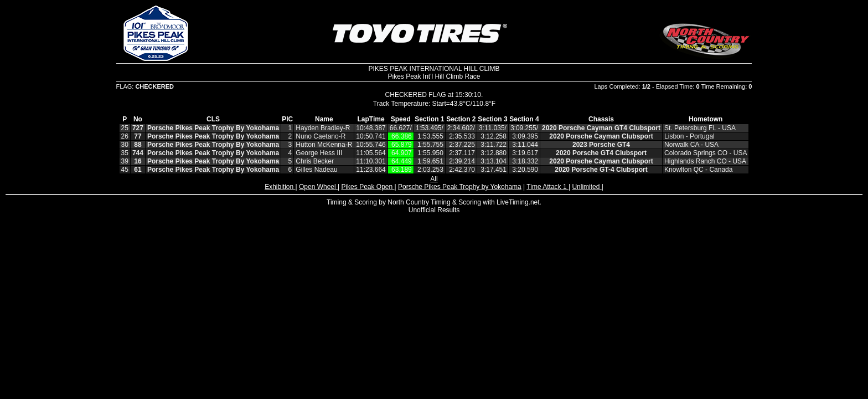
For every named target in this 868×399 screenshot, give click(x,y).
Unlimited (587, 187)
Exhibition (280, 187)
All (434, 179)
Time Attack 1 (547, 187)
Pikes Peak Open (368, 187)
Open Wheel (318, 187)
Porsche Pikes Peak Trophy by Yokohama (460, 187)
